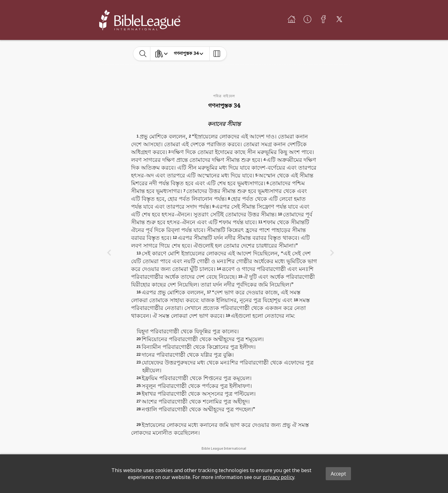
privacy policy (278, 477)
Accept (338, 474)
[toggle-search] (143, 54)
